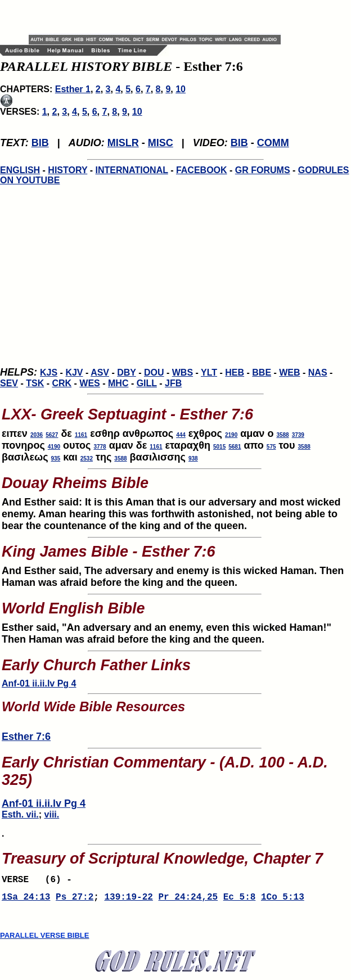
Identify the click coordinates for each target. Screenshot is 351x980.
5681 (235, 447)
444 (181, 435)
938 (193, 459)
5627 (52, 435)
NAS (318, 372)
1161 (81, 435)
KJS (49, 372)
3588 (282, 435)
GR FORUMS (263, 170)
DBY (127, 372)
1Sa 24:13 (26, 901)
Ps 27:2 (75, 901)
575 (271, 447)
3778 (100, 447)
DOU (154, 372)
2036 (37, 435)
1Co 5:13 (283, 901)
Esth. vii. (20, 814)
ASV (100, 372)
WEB (289, 372)
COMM (273, 143)
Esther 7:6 (26, 737)
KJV (74, 372)
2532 (87, 459)
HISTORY (67, 170)
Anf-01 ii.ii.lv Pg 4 (39, 683)
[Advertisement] (160, 17)
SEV (9, 383)
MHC (118, 383)
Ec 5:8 (240, 901)
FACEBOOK (202, 170)
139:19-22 (128, 901)
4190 (54, 447)
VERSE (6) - (39, 881)
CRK (62, 383)
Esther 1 (73, 89)
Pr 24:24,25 (188, 901)
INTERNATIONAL (132, 170)
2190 (231, 435)
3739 (298, 435)
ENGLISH (20, 170)
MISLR (123, 143)
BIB (40, 143)
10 (181, 89)
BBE (262, 372)
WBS (183, 372)
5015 (219, 447)
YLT (209, 372)
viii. (52, 814)
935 (56, 459)
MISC (161, 143)
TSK (35, 383)
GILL (147, 383)
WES (89, 383)
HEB (235, 372)
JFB (173, 383)
